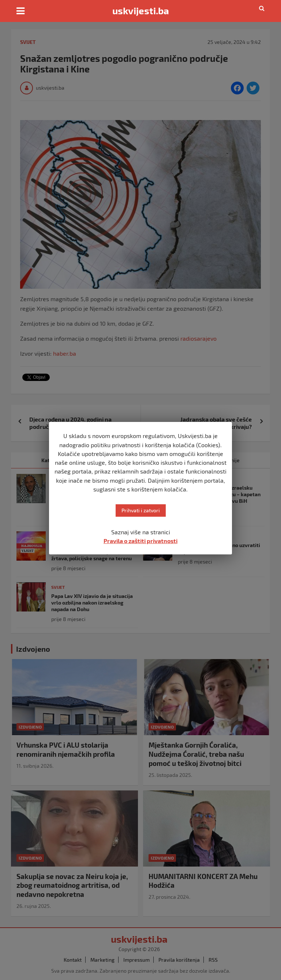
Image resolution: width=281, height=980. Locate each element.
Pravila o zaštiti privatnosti (140, 541)
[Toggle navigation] (20, 11)
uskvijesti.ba (141, 11)
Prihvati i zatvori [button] (141, 510)
